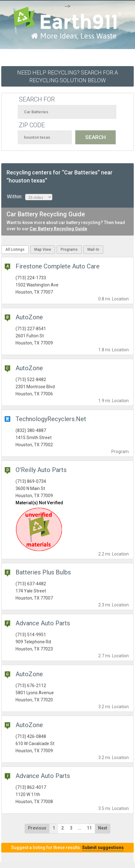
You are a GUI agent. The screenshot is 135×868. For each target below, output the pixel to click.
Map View (43, 250)
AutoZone (29, 317)
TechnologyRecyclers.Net (51, 419)
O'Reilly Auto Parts (41, 470)
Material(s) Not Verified (39, 503)
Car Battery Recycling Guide (58, 229)
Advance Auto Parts (43, 623)
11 (89, 828)
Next (103, 828)
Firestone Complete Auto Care (58, 266)
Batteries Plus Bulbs (43, 572)
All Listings (15, 250)
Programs (69, 250)
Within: (30, 197)
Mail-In (93, 250)
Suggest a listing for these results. (67, 848)
